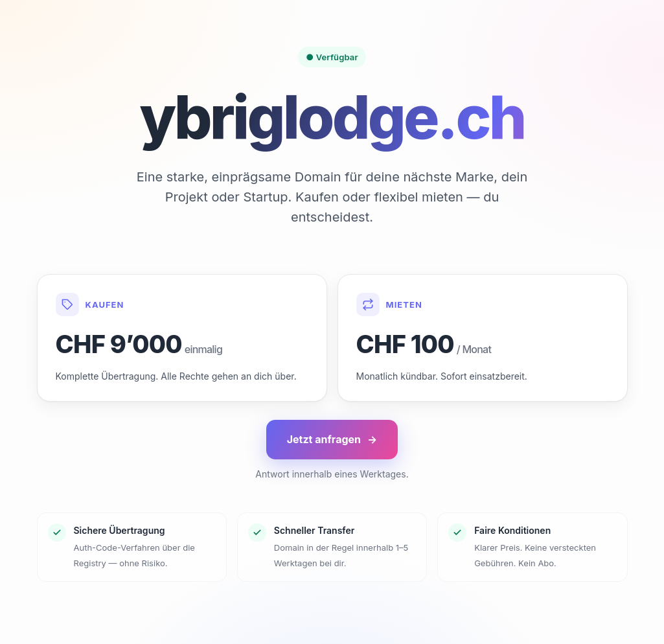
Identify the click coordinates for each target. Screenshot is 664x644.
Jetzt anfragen (332, 440)
